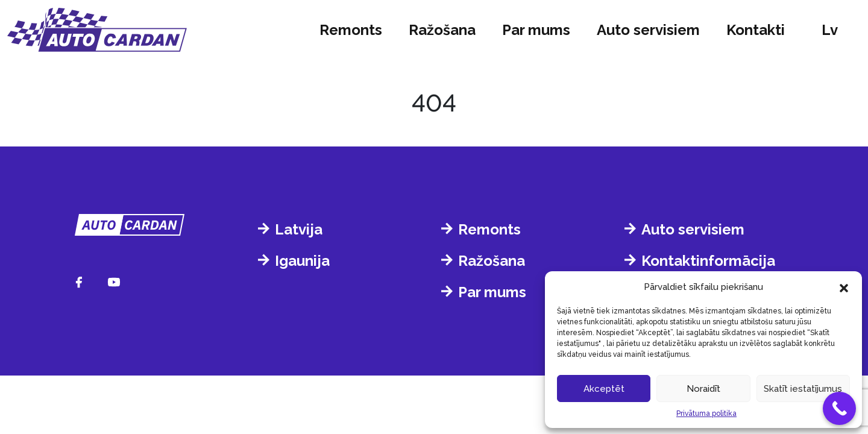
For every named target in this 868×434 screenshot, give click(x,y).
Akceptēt (604, 389)
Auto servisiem (648, 30)
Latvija (299, 229)
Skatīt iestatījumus (803, 389)
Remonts (351, 30)
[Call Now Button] (839, 408)
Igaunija (302, 261)
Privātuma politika (706, 414)
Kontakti (756, 30)
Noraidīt (703, 389)
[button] (844, 287)
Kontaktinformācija (708, 261)
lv (830, 30)
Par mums (536, 30)
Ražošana (442, 30)
